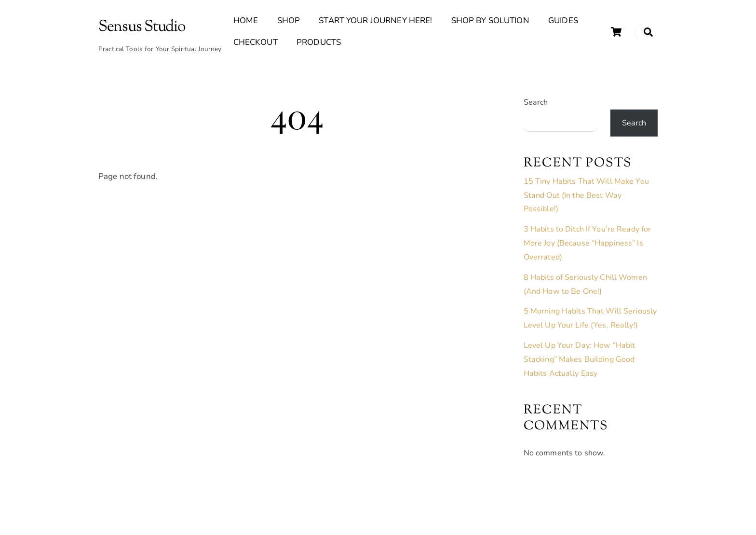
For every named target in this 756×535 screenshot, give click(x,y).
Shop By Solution (490, 21)
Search (536, 102)
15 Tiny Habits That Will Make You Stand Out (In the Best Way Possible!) (586, 195)
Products (319, 42)
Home (246, 21)
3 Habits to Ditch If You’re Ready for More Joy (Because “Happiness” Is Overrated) (587, 243)
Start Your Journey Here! (375, 21)
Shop (289, 21)
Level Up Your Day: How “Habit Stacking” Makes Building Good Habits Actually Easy (580, 359)
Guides (563, 21)
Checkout (256, 42)
